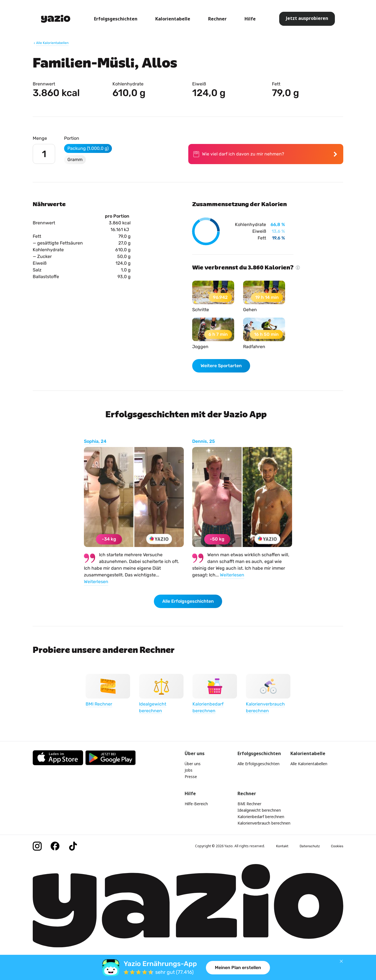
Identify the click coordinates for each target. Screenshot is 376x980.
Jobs (189, 770)
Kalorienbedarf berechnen (261, 817)
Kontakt (282, 846)
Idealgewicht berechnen (259, 810)
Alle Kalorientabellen (309, 764)
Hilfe (250, 19)
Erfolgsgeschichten (116, 19)
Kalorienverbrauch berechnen (264, 823)
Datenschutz (310, 846)
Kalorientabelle (173, 19)
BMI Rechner (249, 804)
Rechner (217, 19)
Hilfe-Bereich (196, 804)
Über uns (193, 764)
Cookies (337, 846)
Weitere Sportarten (221, 366)
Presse (191, 777)
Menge (40, 138)
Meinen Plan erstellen (238, 968)
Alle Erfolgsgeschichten (188, 601)
